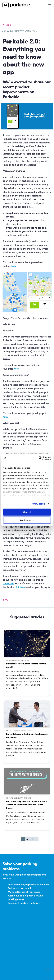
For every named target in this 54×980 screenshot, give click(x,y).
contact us (8, 584)
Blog (6, 600)
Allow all (27, 512)
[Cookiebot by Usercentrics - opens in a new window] (39, 458)
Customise (27, 520)
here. (13, 266)
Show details (39, 504)
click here (20, 587)
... (27, 839)
